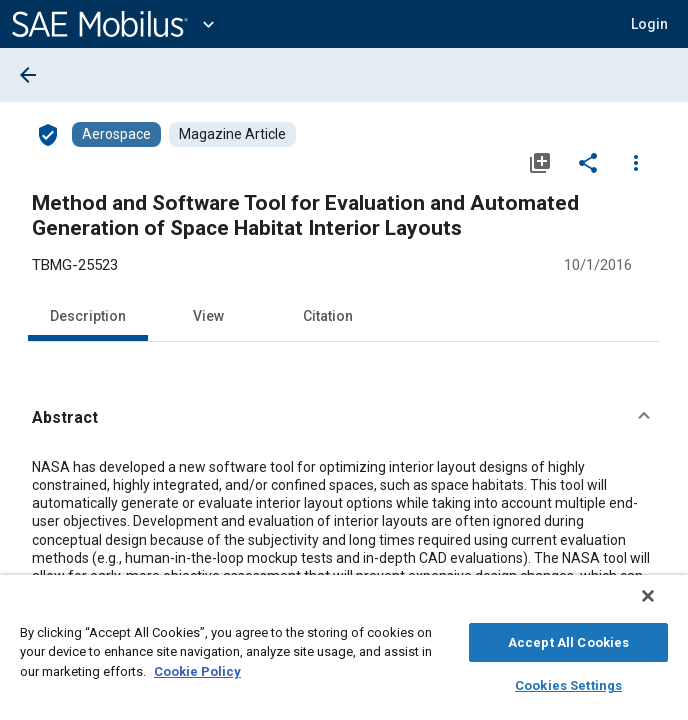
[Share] (588, 162)
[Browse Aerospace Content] (116, 134)
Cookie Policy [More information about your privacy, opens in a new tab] (197, 668)
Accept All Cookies (568, 639)
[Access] (48, 134)
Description (88, 316)
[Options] (636, 162)
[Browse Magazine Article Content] (232, 134)
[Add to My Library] (540, 162)
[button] (649, 24)
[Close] (662, 606)
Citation (328, 316)
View (208, 316)
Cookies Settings (568, 682)
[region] (344, 652)
